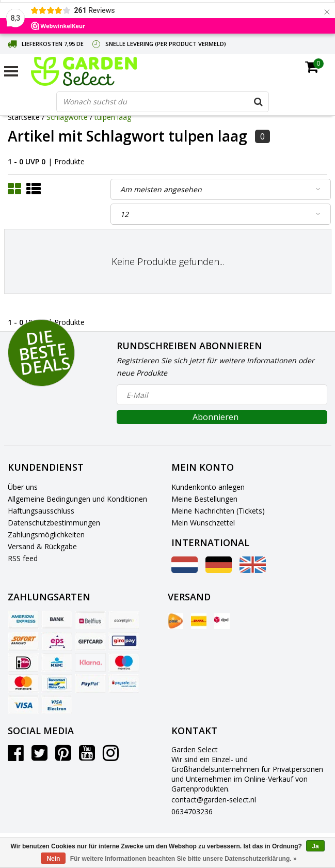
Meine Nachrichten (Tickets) (218, 511)
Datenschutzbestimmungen (54, 523)
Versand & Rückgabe (42, 546)
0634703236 (192, 811)
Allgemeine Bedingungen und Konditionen (77, 499)
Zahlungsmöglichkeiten (46, 534)
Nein (53, 859)
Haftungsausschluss (41, 511)
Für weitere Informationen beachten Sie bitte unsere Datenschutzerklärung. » (184, 859)
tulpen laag (113, 117)
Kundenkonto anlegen (208, 487)
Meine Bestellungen (204, 499)
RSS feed (23, 558)
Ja (315, 846)
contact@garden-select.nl (214, 800)
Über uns (23, 487)
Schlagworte (67, 117)
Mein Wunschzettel (203, 523)
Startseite (24, 117)
